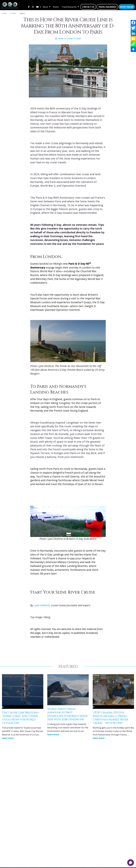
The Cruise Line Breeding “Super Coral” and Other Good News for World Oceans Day (21, 717)
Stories (56, 7)
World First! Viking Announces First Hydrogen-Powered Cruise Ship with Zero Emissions (67, 713)
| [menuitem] (41, 7)
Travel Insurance (107, 7)
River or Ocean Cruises (68, 37)
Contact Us (88, 7)
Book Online (127, 7)
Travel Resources (69, 7)
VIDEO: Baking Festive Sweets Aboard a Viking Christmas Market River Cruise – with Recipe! (110, 717)
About (45, 7)
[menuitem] (29, 7)
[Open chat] (131, 863)
